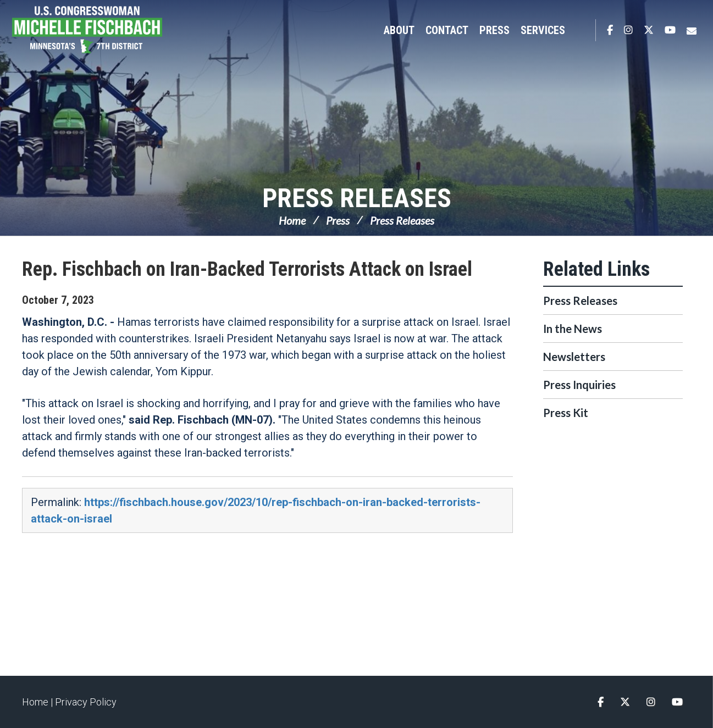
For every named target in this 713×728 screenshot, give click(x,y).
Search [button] (582, 30)
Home (292, 220)
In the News (573, 329)
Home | (38, 702)
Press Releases (357, 198)
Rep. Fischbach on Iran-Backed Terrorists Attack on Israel (247, 269)
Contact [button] (447, 30)
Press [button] (494, 30)
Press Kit (566, 413)
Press (338, 220)
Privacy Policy (86, 702)
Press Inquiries (579, 385)
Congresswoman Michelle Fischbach (102, 31)
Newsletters (574, 357)
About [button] (399, 30)
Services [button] (543, 30)
